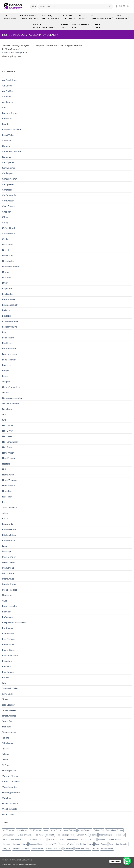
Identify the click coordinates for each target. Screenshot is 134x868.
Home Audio (8, 475)
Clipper (6, 217)
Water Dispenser (10, 803)
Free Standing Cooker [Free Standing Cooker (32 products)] (65, 835)
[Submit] (111, 6)
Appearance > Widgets (13, 52)
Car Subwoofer (9, 195)
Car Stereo (7, 190)
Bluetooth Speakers (12, 129)
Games (6, 392)
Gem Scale (7, 409)
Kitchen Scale (9, 540)
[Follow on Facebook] (117, 6)
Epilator (6, 310)
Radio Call (7, 666)
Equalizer (7, 316)
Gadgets (6, 381)
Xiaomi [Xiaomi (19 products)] (96, 849)
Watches (6, 798)
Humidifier (7, 491)
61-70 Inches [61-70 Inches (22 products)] (35, 830)
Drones (6, 272)
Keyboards (7, 524)
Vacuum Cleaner (10, 776)
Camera (6, 146)
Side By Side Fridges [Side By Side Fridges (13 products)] (85, 844)
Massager (7, 551)
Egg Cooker (8, 294)
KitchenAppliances (70, 17)
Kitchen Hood (9, 529)
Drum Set (7, 277)
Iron (4, 502)
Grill (4, 420)
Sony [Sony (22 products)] (111, 844)
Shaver (5, 699)
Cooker (6, 239)
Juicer (5, 513)
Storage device (9, 732)
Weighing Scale (10, 809)
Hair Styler (7, 447)
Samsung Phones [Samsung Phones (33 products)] (36, 844)
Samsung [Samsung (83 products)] (7, 844)
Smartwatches (9, 716)
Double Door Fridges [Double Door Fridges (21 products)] (114, 830)
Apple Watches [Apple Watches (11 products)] (70, 830)
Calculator (7, 140)
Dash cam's (8, 244)
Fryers (5, 376)
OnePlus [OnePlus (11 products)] (102, 839)
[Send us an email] (124, 6)
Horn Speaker (9, 485)
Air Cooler (7, 86)
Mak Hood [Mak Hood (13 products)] (53, 839)
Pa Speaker (8, 617)
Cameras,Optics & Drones (51, 17)
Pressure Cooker (10, 655)
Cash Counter (9, 206)
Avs (4, 107)
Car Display (8, 173)
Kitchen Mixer (9, 535)
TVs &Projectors (11, 17)
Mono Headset (9, 590)
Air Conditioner (10, 80)
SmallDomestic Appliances (101, 17)
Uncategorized (9, 770)
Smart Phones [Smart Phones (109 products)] (101, 844)
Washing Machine (11, 792)
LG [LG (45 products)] (25, 839)
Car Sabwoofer (9, 179)
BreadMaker (8, 135)
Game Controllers (11, 387)
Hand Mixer (8, 453)
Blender (6, 124)
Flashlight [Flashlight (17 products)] (50, 835)
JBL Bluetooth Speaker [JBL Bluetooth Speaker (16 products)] (12, 839)
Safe (4, 683)
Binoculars (7, 118)
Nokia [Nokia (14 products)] (62, 839)
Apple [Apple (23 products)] (46, 830)
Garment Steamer (11, 403)
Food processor (10, 354)
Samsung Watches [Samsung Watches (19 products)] (67, 844)
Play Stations (9, 639)
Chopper (6, 212)
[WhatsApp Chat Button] (127, 861)
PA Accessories (10, 606)
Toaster (6, 749)
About (5, 860)
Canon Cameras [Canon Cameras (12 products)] (85, 830)
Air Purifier (8, 91)
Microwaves (8, 579)
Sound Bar (7, 721)
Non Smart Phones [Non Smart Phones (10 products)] (88, 839)
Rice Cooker (8, 672)
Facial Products (10, 327)
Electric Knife (9, 299)
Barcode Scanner (10, 113)
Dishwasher (8, 255)
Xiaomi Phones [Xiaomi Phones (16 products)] (107, 849)
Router (6, 677)
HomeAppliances (122, 17)
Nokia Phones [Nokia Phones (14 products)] (72, 839)
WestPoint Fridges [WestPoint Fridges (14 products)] (83, 849)
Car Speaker (8, 184)
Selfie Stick (7, 694)
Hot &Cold (83, 17)
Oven (5, 601)
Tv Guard (7, 765)
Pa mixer (6, 612)
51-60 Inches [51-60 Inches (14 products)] (22, 830)
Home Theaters (10, 480)
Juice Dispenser (10, 507)
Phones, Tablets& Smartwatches (30, 17)
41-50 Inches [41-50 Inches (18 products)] (8, 830)
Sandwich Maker (10, 688)
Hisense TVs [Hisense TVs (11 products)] (120, 835)
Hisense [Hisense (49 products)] (93, 835)
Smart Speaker (9, 710)
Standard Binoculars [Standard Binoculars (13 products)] (21, 849)
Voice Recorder (10, 787)
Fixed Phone (8, 338)
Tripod (5, 759)
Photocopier (8, 628)
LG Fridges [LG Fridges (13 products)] (33, 839)
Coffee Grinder (9, 228)
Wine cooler (8, 814)
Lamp (5, 546)
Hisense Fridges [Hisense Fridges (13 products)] (106, 835)
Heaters (6, 464)
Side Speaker (8, 705)
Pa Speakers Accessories (14, 622)
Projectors (7, 661)
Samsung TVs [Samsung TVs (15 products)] (51, 844)
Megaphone (8, 568)
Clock (5, 223)
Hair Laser (7, 436)
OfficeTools (98, 26)
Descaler (6, 250)
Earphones (7, 288)
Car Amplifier (9, 168)
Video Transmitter (11, 781)
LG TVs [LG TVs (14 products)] (43, 839)
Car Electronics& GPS (82, 26)
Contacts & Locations (21, 860)
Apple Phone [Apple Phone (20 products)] (56, 830)
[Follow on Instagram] (120, 6)
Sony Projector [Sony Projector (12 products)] (122, 844)
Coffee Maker (9, 233)
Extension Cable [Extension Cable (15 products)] (24, 835)
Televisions (7, 743)
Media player (9, 562)
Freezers (6, 365)
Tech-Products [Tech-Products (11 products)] (38, 849)
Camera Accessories (12, 151)
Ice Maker (7, 497)
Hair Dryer (7, 431)
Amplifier (7, 96)
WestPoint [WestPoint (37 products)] (68, 849)
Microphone (8, 573)
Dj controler (8, 261)
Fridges (6, 370)
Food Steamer (9, 360)
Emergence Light (10, 305)
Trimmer (6, 754)
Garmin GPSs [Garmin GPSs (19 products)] (82, 835)
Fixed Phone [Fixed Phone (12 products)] (39, 835)
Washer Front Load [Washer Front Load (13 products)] (54, 849)
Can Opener (8, 162)
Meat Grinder (9, 557)
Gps (4, 414)
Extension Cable (10, 321)
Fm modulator (9, 348)
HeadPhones (8, 458)
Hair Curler (8, 425)
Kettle (5, 518)
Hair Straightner (10, 442)
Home (6, 35)
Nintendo (7, 595)
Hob (4, 469)
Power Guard (9, 650)
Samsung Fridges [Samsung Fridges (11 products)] (20, 844)
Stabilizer (7, 727)
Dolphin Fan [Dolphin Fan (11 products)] (99, 830)
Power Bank (8, 644)
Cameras (6, 157)
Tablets (6, 738)
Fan (4, 332)
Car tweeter (8, 201)
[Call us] (128, 6)
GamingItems (65, 26)
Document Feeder (11, 266)
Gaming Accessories (12, 398)
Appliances (8, 102)
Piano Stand (8, 633)
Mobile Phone (9, 584)
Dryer (5, 283)
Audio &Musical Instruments (45, 26)
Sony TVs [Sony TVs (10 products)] (7, 849)
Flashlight (7, 343)
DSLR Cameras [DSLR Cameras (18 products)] (9, 835)
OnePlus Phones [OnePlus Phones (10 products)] (114, 839)
